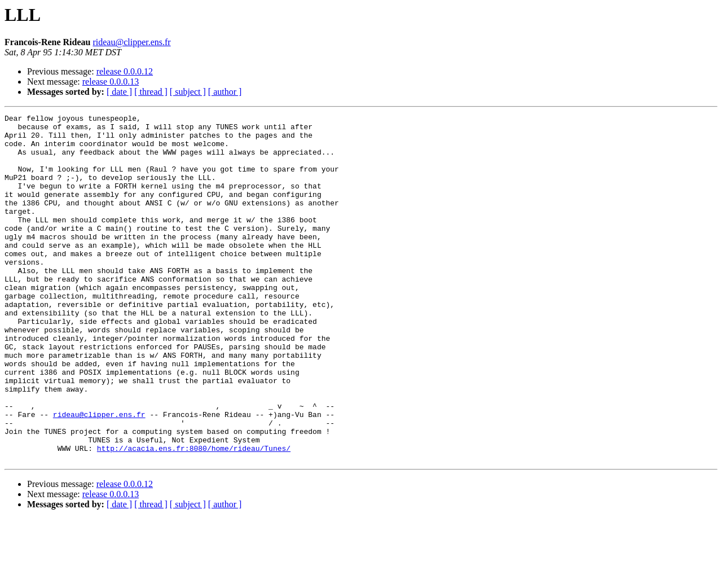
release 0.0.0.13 (111, 82)
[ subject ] (188, 92)
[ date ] (119, 92)
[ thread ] (151, 92)
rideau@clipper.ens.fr (131, 42)
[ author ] (225, 92)
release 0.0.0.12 (125, 71)
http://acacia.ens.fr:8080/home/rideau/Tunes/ (194, 516)
